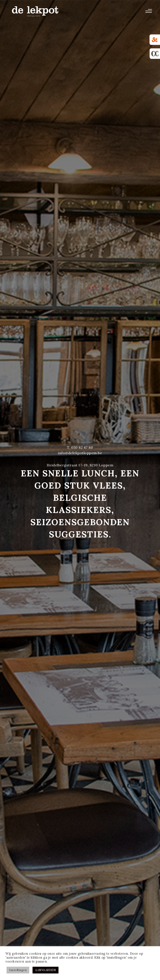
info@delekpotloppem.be (80, 453)
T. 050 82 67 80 (80, 447)
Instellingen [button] (18, 970)
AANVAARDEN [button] (46, 970)
